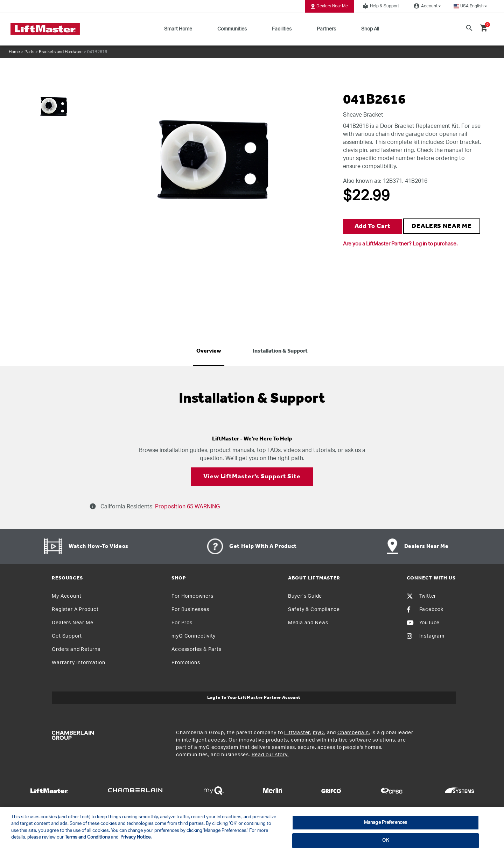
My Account (66, 596)
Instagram (426, 636)
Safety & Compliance (314, 610)
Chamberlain (353, 733)
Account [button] (426, 6)
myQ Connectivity (194, 636)
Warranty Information (78, 663)
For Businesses (190, 610)
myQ (318, 733)
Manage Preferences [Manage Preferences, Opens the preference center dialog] (386, 823)
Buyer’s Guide (305, 596)
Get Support (67, 636)
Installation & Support (280, 351)
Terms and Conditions (87, 837)
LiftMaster (297, 733)
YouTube (423, 623)
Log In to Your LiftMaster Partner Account (254, 698)
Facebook (425, 610)
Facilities (282, 29)
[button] (470, 6)
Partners (326, 29)
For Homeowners (192, 596)
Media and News (308, 623)
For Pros (182, 623)
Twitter (422, 596)
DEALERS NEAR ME (442, 226)
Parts (29, 52)
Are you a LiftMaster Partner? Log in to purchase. (400, 244)
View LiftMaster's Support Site (252, 477)
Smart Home (178, 29)
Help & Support (380, 6)
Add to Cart (373, 226)
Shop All (370, 29)
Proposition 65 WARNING (187, 507)
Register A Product (75, 610)
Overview (209, 351)
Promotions (186, 663)
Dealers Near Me (330, 6)
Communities (232, 29)
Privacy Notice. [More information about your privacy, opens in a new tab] (136, 837)
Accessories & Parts (196, 649)
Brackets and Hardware (61, 52)
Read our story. (270, 755)
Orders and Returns (76, 649)
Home (14, 52)
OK (385, 840)
